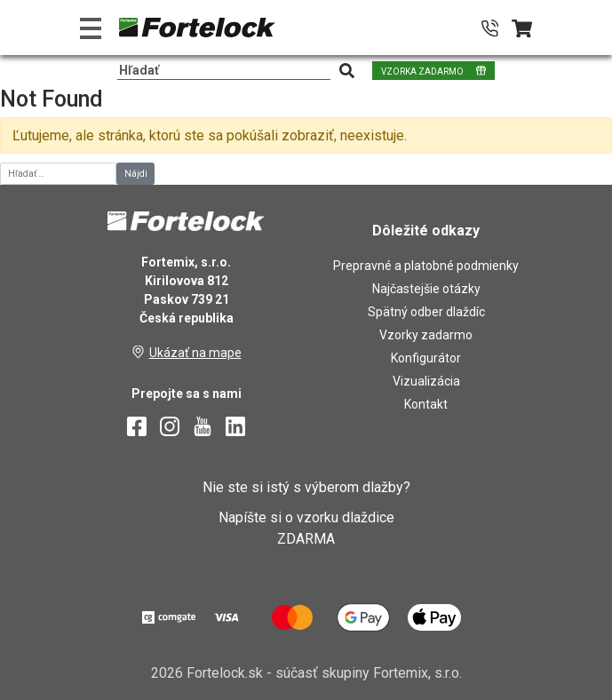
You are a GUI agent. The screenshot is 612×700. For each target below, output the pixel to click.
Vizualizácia (426, 381)
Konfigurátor (426, 358)
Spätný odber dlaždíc (426, 312)
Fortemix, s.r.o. (417, 673)
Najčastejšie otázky (426, 289)
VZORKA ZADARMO (422, 72)
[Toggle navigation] (91, 28)
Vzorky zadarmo (426, 335)
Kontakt (426, 404)
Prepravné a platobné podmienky (426, 266)
